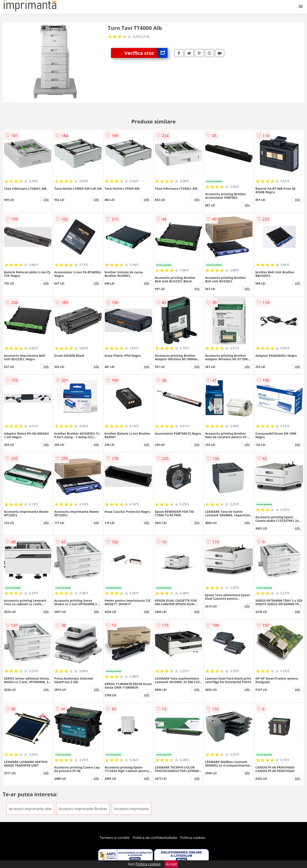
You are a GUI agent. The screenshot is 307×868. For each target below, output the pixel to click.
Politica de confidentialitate (155, 838)
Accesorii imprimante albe (30, 809)
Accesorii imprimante (132, 809)
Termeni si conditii (115, 838)
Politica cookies (193, 838)
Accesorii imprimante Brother (83, 809)
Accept (171, 864)
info (46, 199)
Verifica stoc (146, 53)
